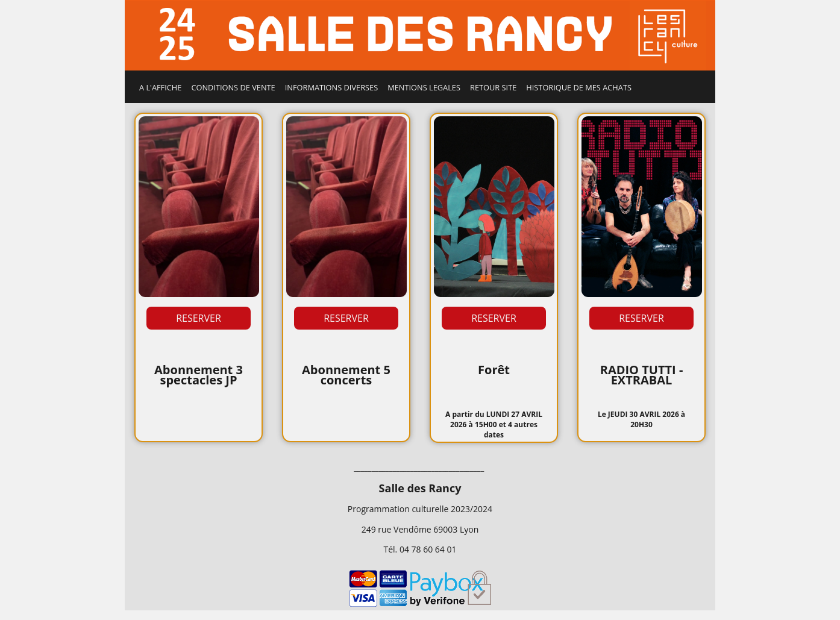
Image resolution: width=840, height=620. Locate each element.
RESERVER (199, 318)
